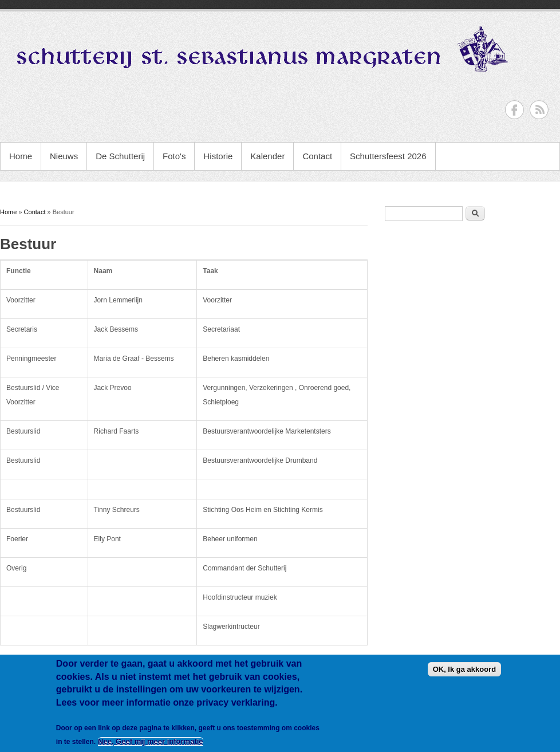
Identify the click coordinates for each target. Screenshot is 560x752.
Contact (317, 156)
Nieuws (64, 156)
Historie (218, 156)
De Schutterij (120, 156)
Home (21, 156)
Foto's (174, 156)
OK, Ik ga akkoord (465, 669)
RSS (539, 110)
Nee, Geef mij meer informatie (151, 741)
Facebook (514, 110)
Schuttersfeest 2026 (388, 156)
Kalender (267, 156)
